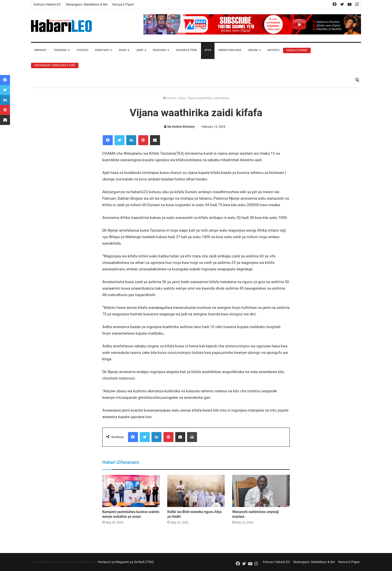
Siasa (122, 50)
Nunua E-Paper (123, 4)
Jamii (140, 50)
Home (169, 98)
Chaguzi (82, 50)
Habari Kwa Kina (230, 50)
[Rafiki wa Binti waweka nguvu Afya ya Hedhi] (196, 491)
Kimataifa (102, 50)
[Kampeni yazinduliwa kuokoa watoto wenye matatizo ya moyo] (131, 491)
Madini (253, 50)
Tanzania (60, 50)
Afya (208, 50)
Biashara (160, 50)
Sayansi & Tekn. (186, 50)
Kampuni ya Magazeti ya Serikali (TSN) (126, 562)
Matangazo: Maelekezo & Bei (87, 4)
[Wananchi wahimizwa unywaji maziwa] (261, 491)
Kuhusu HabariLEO (47, 4)
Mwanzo (40, 50)
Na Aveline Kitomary (181, 127)
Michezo (273, 50)
